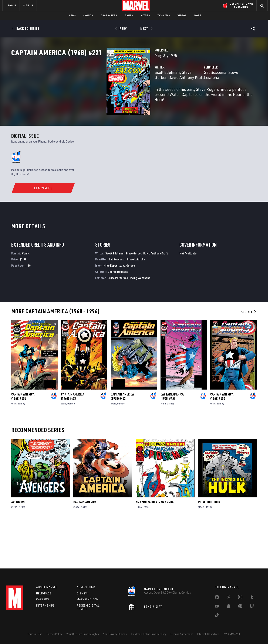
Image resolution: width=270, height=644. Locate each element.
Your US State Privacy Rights (83, 634)
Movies (145, 15)
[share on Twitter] (229, 598)
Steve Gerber (126, 91)
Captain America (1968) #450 (222, 440)
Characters (109, 15)
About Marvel (47, 587)
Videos (182, 15)
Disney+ (83, 593)
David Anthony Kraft (156, 297)
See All (249, 356)
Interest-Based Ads (208, 634)
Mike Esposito (112, 309)
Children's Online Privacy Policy (149, 634)
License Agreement (182, 634)
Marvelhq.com (88, 599)
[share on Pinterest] (240, 607)
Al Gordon (129, 309)
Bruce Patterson (118, 322)
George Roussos (118, 316)
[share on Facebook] (217, 598)
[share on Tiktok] (217, 616)
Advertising (86, 587)
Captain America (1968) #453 (73, 440)
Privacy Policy (54, 634)
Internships (45, 605)
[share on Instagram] (240, 598)
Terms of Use (35, 634)
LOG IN (12, 5)
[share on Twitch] (252, 607)
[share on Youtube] (217, 607)
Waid (14, 448)
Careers (43, 599)
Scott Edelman (100, 91)
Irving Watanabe (140, 322)
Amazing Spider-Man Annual (155, 546)
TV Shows (164, 15)
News (72, 15)
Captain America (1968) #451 (172, 440)
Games (129, 15)
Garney (21, 448)
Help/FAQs (44, 593)
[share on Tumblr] (252, 598)
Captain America (85, 546)
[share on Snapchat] (229, 607)
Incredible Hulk (209, 546)
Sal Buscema (182, 91)
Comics (88, 15)
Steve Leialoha (208, 91)
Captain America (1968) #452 (122, 440)
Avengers (18, 546)
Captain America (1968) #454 (23, 440)
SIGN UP (28, 5)
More (198, 15)
